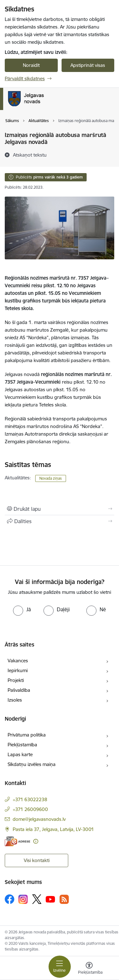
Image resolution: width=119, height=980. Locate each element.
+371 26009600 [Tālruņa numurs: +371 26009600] (30, 809)
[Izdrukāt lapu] (60, 509)
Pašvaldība (19, 690)
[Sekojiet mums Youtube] (50, 899)
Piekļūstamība (22, 745)
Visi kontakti (37, 860)
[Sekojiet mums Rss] (64, 899)
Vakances (18, 661)
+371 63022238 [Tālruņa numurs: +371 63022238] (30, 799)
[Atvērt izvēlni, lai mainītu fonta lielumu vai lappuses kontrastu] (89, 969)
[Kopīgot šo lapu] (60, 521)
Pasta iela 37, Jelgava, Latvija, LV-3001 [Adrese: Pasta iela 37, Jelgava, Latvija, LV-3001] (53, 829)
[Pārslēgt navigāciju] (60, 967)
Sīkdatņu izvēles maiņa (32, 764)
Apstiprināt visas (88, 65)
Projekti (16, 680)
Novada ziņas (51, 478)
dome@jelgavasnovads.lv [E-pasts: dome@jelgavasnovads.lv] (39, 819)
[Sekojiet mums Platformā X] (37, 899)
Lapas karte (20, 754)
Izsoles (15, 700)
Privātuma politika (27, 735)
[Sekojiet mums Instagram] (23, 899)
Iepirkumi (18, 670)
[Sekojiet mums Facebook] (10, 899)
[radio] (22, 609)
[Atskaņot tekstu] (30, 155)
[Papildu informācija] (36, 841)
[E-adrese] (17, 841)
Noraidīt (31, 65)
